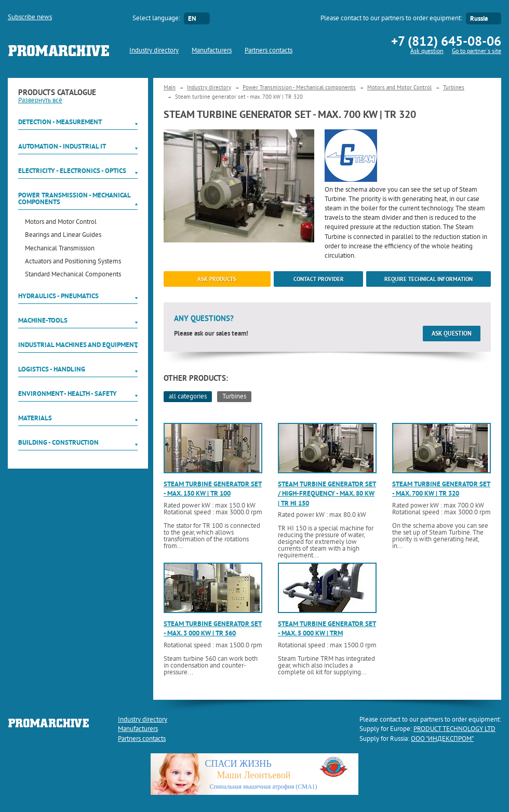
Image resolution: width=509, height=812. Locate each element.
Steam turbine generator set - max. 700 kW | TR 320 (441, 489)
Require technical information (428, 279)
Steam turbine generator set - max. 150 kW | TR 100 (213, 489)
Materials (35, 418)
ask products (217, 279)
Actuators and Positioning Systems (73, 262)
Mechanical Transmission (60, 249)
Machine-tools (43, 320)
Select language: (156, 19)
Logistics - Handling (52, 369)
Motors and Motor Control (61, 223)
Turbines (454, 88)
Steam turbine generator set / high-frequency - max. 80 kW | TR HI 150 (327, 493)
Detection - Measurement (60, 122)
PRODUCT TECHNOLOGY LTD (454, 729)
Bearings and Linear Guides (63, 236)
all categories (188, 397)
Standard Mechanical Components (73, 275)
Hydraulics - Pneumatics (58, 296)
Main (170, 88)
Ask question (427, 52)
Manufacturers (212, 51)
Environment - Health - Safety (68, 394)
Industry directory (154, 51)
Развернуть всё (40, 101)
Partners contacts (269, 51)
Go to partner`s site (477, 52)
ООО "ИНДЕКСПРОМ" (442, 739)
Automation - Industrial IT (62, 146)
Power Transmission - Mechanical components (74, 198)
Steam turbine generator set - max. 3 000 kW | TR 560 (213, 628)
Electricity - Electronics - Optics (72, 171)
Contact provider (319, 279)
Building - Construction (58, 442)
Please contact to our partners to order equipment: (391, 19)
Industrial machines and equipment (78, 345)
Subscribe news (30, 18)
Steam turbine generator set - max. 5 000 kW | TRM (327, 628)
